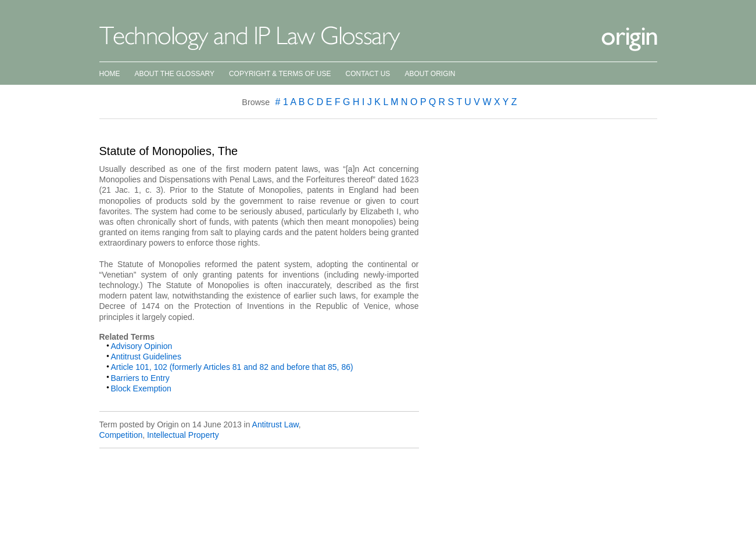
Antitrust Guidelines (146, 357)
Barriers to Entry (140, 378)
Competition (121, 435)
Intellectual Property (183, 435)
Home (110, 74)
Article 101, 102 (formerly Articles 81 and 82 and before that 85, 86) (232, 367)
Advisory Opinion (142, 346)
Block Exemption (141, 388)
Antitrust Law (275, 424)
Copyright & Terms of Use (280, 74)
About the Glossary (175, 74)
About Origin (430, 74)
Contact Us (368, 74)
